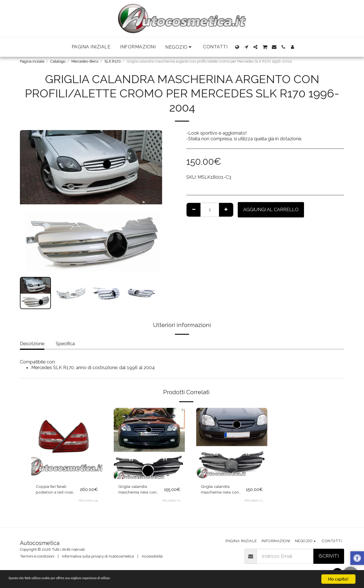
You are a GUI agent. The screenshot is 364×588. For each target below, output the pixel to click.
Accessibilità (152, 556)
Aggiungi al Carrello (271, 209)
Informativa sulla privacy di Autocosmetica (98, 556)
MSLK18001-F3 (171, 503)
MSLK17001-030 (88, 503)
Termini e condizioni (37, 556)
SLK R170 (113, 61)
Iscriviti (329, 556)
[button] (179, 47)
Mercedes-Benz (85, 61)
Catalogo (58, 61)
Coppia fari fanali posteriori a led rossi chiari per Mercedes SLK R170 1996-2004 (57, 491)
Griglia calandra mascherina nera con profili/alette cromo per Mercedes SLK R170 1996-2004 (140, 491)
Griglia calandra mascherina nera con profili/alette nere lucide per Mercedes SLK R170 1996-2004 (223, 491)
